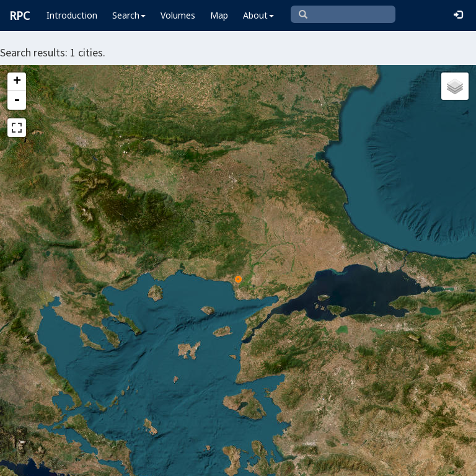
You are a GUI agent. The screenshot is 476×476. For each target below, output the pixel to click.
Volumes (178, 15)
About (258, 15)
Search (129, 15)
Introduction (72, 15)
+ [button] (17, 82)
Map (219, 15)
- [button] (17, 100)
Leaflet (30, 461)
